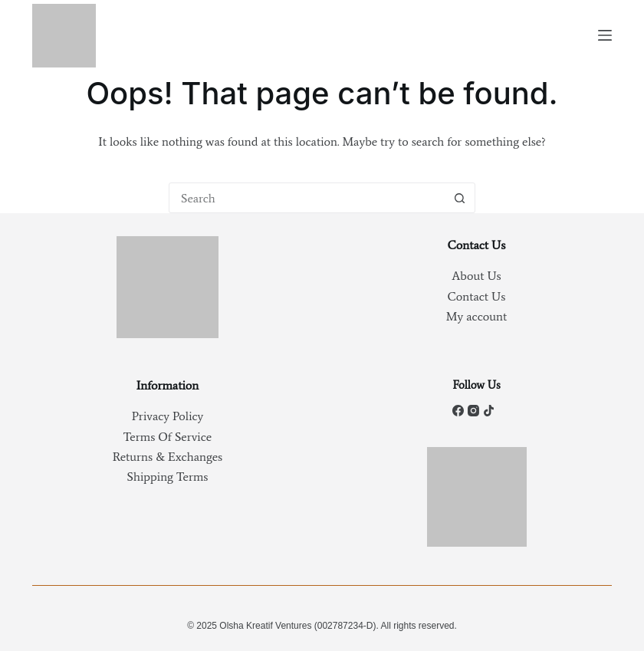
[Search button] (459, 198)
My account (476, 316)
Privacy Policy (168, 416)
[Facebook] (458, 411)
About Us (476, 276)
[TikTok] (489, 411)
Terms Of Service (168, 437)
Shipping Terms (168, 477)
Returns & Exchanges (168, 457)
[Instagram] (473, 411)
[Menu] (605, 35)
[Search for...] (307, 198)
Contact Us (477, 296)
